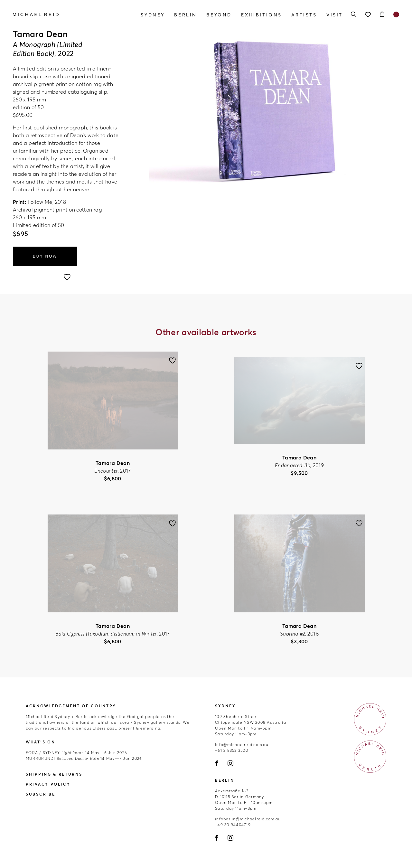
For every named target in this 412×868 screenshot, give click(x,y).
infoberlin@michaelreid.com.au (248, 819)
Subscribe (40, 794)
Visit (335, 15)
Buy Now (45, 256)
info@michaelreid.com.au (242, 745)
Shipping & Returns (54, 774)
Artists (304, 15)
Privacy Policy (48, 784)
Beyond (219, 15)
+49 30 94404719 (233, 825)
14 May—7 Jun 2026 (84, 758)
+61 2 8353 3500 (232, 750)
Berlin (186, 15)
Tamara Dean (40, 34)
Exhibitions (262, 15)
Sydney (153, 15)
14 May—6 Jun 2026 (76, 753)
